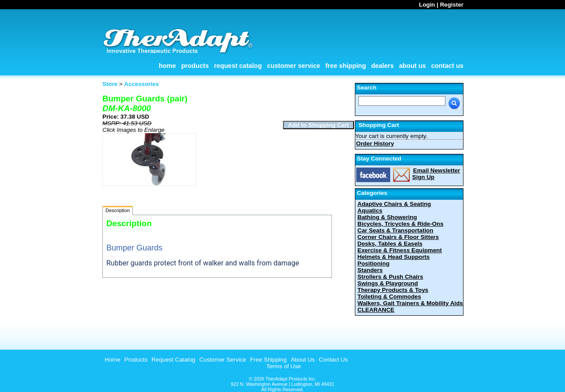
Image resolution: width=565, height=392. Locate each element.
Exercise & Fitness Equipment (400, 250)
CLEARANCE (376, 310)
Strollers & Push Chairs (390, 277)
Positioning (374, 263)
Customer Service (294, 66)
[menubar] (225, 360)
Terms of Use (284, 366)
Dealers (382, 66)
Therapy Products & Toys (393, 290)
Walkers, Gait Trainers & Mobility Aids (410, 303)
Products (195, 66)
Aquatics (370, 211)
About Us (412, 66)
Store (110, 84)
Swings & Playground (388, 283)
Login (427, 5)
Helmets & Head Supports (394, 257)
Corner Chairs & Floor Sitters (398, 237)
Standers (370, 270)
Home (168, 66)
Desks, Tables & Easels (390, 244)
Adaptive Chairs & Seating (394, 204)
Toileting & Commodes (389, 297)
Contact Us (447, 66)
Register (452, 5)
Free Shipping (346, 66)
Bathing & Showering (387, 217)
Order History (375, 144)
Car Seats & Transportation (395, 230)
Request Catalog (238, 66)
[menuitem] (111, 360)
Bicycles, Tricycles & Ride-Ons (401, 224)
